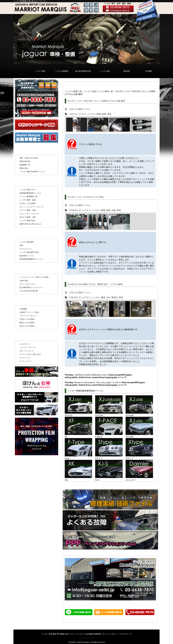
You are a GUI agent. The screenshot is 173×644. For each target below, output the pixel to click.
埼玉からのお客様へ (28, 326)
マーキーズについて (30, 301)
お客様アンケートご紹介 (29, 312)
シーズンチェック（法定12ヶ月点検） (35, 277)
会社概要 (149, 71)
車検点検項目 (25, 161)
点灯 (108, 297)
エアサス (82, 114)
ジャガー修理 (26, 182)
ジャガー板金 (105, 71)
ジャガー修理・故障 (28, 200)
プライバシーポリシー (28, 316)
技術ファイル (84, 109)
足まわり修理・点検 (28, 217)
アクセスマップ (126, 634)
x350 (71, 109)
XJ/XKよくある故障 (27, 203)
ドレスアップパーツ (28, 347)
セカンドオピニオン (28, 284)
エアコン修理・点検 (28, 210)
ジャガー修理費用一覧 (28, 197)
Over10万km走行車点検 (29, 291)
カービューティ (26, 361)
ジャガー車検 (40, 71)
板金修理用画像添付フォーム (31, 259)
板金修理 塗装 (26, 234)
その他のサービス (29, 336)
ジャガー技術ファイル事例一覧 (98, 91)
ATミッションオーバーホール (31, 207)
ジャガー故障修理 (62, 71)
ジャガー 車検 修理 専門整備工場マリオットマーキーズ (63, 634)
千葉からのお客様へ (28, 319)
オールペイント (26, 249)
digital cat (92, 638)
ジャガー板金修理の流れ (29, 252)
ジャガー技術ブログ (28, 190)
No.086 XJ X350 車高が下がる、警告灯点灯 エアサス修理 (95, 284)
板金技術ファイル (27, 256)
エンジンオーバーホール (29, 214)
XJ (76, 109)
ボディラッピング (27, 351)
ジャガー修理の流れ (28, 221)
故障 (104, 114)
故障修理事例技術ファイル (30, 193)
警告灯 (115, 297)
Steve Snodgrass (83, 638)
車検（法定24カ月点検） (29, 158)
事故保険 (127, 71)
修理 (99, 114)
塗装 (21, 245)
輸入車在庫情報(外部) (83, 71)
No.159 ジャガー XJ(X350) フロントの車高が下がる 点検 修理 (96, 101)
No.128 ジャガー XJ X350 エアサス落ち (86, 197)
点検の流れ (24, 281)
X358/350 (73, 210)
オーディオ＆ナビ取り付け (30, 354)
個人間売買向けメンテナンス (31, 287)
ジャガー (91, 114)
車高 (109, 114)
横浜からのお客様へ (28, 323)
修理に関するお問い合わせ (30, 224)
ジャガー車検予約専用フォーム (32, 172)
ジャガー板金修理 (27, 242)
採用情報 (97, 634)
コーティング (25, 358)
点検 (113, 210)
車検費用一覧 (25, 165)
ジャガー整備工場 (73, 91)
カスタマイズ (25, 344)
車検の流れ (24, 168)
